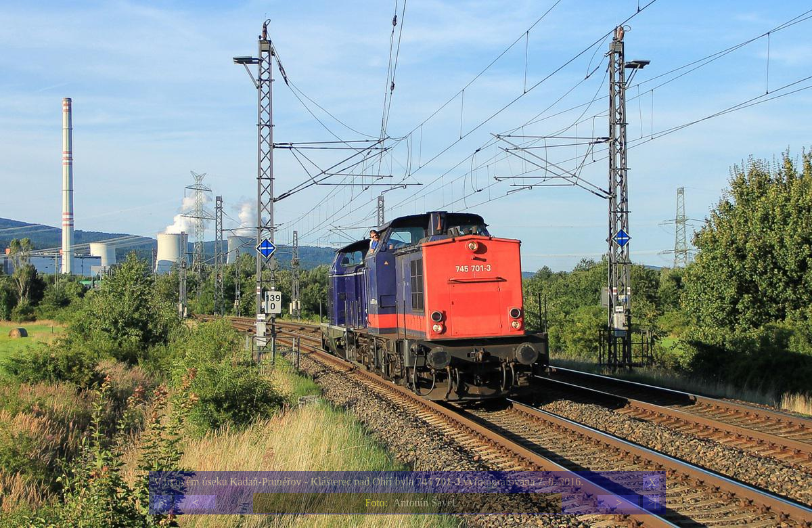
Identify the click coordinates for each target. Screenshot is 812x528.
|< (162, 503)
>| (652, 503)
